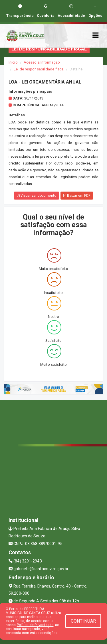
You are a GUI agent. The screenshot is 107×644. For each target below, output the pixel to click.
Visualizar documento (37, 196)
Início (13, 62)
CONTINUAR (83, 621)
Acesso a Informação (42, 62)
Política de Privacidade (35, 625)
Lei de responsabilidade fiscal (39, 69)
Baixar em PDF (77, 196)
